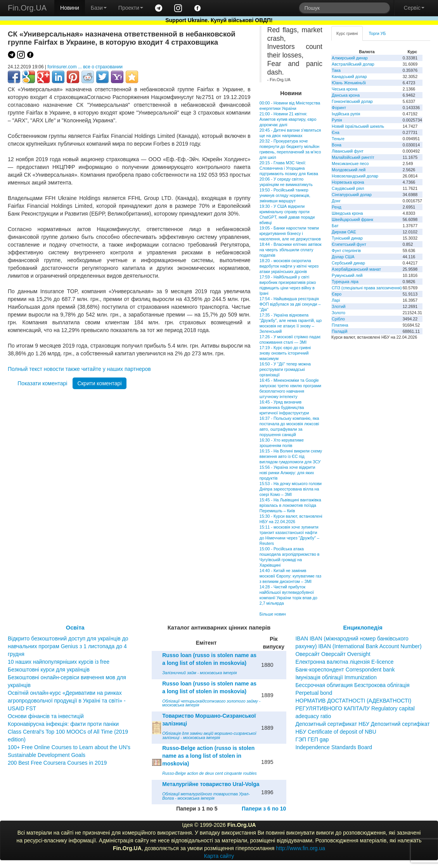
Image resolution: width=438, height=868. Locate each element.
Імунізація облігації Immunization (336, 677)
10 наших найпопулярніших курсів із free (59, 662)
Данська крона (346, 95)
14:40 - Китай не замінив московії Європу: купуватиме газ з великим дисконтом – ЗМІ (290, 576)
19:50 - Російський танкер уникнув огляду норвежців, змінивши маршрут (285, 195)
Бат (335, 226)
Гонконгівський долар (352, 101)
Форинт (339, 108)
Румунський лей (347, 275)
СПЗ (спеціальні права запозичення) (367, 288)
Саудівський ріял (348, 188)
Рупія (337, 120)
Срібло (338, 319)
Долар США (343, 257)
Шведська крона (347, 213)
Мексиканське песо (350, 164)
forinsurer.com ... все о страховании (85, 67)
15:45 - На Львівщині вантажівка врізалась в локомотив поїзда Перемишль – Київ (290, 505)
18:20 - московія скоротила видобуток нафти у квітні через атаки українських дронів (289, 266)
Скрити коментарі (99, 383)
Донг (336, 201)
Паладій (339, 331)
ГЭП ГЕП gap (312, 739)
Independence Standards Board (334, 747)
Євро (337, 294)
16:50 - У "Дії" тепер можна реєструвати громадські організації (285, 369)
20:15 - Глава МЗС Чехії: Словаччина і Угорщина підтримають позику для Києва (289, 168)
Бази (99, 8)
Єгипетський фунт (349, 244)
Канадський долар (349, 77)
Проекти (131, 8)
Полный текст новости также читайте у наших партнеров (79, 369)
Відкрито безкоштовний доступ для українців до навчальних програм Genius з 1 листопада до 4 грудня (68, 646)
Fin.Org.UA (27, 8)
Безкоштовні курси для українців (49, 670)
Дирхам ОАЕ (344, 232)
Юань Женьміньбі (349, 83)
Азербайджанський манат (356, 269)
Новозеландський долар (355, 176)
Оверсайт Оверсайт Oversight (333, 654)
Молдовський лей (349, 170)
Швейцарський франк (352, 219)
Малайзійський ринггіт (353, 157)
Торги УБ (377, 33)
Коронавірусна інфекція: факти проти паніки (63, 724)
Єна (335, 132)
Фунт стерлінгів (346, 250)
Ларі (336, 300)
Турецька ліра (345, 282)
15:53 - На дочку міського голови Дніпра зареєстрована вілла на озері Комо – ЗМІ (291, 489)
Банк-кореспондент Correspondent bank (345, 670)
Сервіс (414, 8)
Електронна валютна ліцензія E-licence (344, 662)
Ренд (337, 207)
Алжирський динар (350, 58)
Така (336, 70)
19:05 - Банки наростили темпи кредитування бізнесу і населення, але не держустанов (290, 233)
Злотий (338, 306)
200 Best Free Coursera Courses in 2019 (57, 763)
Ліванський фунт (348, 151)
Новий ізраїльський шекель (358, 126)
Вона (337, 145)
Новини (70, 8)
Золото (338, 313)
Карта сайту (219, 856)
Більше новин (273, 614)
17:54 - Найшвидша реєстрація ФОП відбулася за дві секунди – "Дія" (290, 304)
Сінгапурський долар (352, 195)
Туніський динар (347, 238)
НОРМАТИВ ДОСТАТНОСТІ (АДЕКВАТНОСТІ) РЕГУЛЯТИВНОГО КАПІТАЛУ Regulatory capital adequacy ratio (355, 708)
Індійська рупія (346, 114)
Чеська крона (345, 89)
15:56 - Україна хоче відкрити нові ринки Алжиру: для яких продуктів (287, 473)
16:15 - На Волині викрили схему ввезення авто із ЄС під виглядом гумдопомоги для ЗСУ (291, 456)
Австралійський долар (353, 64)
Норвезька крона (348, 182)
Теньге (338, 139)
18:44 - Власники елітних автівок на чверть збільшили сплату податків (291, 250)
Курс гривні (347, 33)
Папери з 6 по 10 (264, 809)
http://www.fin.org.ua (300, 848)
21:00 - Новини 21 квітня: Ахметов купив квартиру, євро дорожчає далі (288, 119)
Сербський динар (348, 263)
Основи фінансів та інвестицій (46, 716)
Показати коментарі (42, 383)
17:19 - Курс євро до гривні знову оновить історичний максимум (285, 353)
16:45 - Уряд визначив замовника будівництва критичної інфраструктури (284, 407)
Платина (340, 325)
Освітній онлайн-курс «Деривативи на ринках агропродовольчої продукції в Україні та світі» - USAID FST (67, 701)
